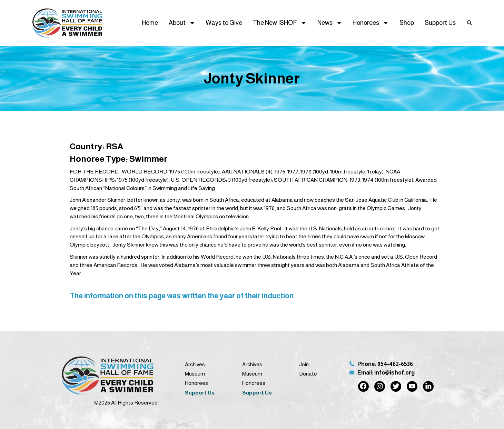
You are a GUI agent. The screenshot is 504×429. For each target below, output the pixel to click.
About (182, 23)
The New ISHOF (280, 23)
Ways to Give (224, 23)
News (330, 23)
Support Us (440, 23)
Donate (308, 374)
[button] (470, 23)
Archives (195, 364)
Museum (195, 374)
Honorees (371, 23)
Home (150, 23)
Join (304, 364)
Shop (407, 23)
